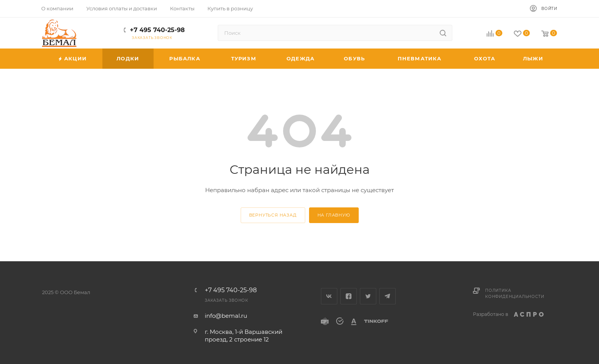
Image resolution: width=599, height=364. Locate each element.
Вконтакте (329, 296)
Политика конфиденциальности (515, 294)
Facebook (349, 296)
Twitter (368, 296)
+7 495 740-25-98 (157, 30)
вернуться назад (273, 215)
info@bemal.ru (226, 316)
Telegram (388, 296)
